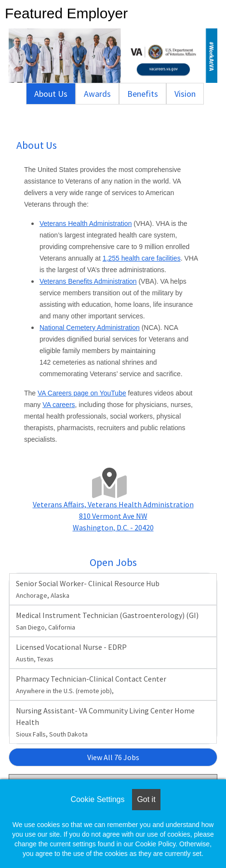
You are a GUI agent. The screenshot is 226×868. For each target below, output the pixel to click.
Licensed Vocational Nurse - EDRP (71, 653)
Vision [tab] (185, 94)
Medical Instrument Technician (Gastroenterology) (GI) (107, 621)
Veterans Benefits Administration (88, 281)
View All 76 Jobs (113, 757)
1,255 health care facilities (142, 258)
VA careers (59, 405)
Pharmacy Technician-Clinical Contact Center (91, 684)
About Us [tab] (51, 94)
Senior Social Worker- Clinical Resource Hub (88, 589)
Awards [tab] (97, 94)
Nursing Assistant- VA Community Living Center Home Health (105, 722)
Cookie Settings (97, 799)
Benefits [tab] (143, 94)
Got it (146, 799)
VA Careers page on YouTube (82, 393)
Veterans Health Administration (86, 224)
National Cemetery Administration (90, 328)
